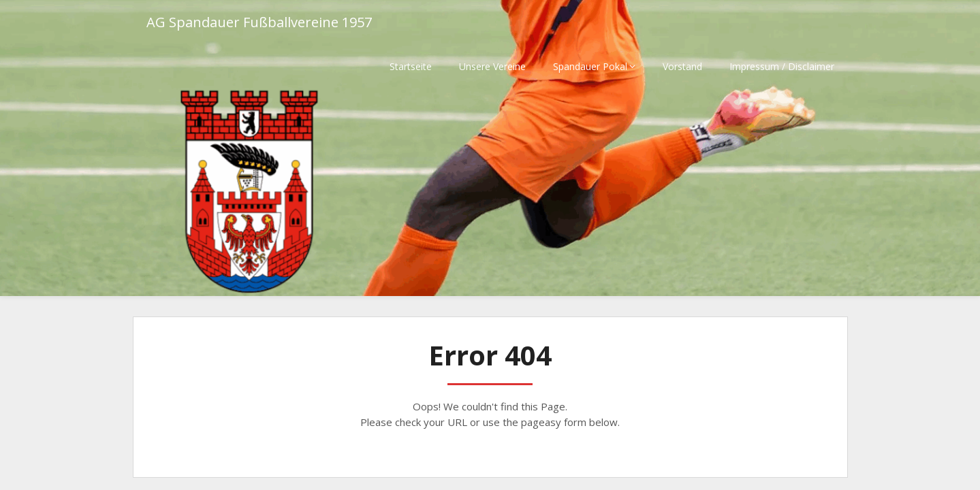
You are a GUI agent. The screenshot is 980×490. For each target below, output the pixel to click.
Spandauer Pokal (590, 66)
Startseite (411, 66)
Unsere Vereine (492, 66)
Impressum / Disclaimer (782, 66)
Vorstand (682, 66)
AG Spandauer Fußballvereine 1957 (259, 22)
